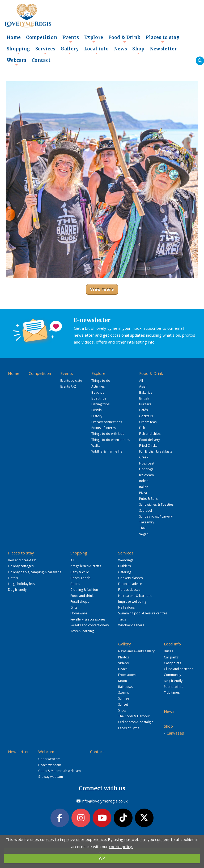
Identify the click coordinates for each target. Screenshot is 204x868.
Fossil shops (80, 602)
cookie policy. (121, 847)
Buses (168, 651)
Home (14, 38)
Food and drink (82, 596)
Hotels (13, 578)
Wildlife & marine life (107, 451)
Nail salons (126, 607)
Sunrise (124, 698)
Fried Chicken (149, 446)
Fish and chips (150, 434)
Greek (144, 457)
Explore (94, 39)
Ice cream (146, 475)
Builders (124, 566)
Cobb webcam (49, 759)
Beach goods (80, 578)
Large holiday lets (21, 584)
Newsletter (163, 49)
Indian (144, 481)
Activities (98, 386)
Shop (138, 50)
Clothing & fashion (84, 590)
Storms (124, 693)
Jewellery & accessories (88, 619)
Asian (143, 386)
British (144, 398)
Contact (41, 60)
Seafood (146, 511)
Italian (144, 487)
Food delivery (150, 440)
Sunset (123, 704)
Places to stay (163, 39)
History (97, 416)
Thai (142, 528)
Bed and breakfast (22, 560)
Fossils (96, 410)
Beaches (98, 392)
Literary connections (107, 422)
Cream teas (148, 422)
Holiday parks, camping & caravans (35, 572)
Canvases (175, 733)
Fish (142, 428)
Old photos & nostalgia (136, 722)
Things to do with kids (108, 434)
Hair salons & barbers (135, 596)
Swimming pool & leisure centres (143, 613)
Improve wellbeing (132, 602)
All (141, 381)
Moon (123, 681)
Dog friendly (17, 590)
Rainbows (126, 687)
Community (173, 675)
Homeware (79, 613)
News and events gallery (136, 651)
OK (102, 858)
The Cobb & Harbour (134, 716)
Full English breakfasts (156, 451)
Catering (125, 572)
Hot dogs (146, 469)
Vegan (144, 534)
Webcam (16, 62)
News (120, 49)
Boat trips (99, 398)
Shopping (18, 50)
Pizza (143, 493)
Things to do (101, 381)
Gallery (70, 50)
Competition (42, 38)
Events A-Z (68, 386)
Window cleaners (131, 625)
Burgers (145, 404)
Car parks (171, 657)
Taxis (122, 619)
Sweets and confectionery (90, 625)
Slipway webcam (51, 777)
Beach (123, 669)
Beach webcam (50, 765)
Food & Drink (124, 39)
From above (127, 675)
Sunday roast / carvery (156, 516)
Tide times (172, 693)
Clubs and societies (178, 669)
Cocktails (146, 416)
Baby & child (80, 572)
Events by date (71, 381)
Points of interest (104, 428)
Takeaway (147, 522)
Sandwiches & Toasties (156, 504)
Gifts (74, 607)
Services (45, 50)
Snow (122, 710)
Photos (124, 657)
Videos (123, 663)
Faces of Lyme (129, 728)
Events (71, 39)
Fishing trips (100, 404)
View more (102, 289)
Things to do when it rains (111, 440)
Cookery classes (130, 578)
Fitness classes (129, 590)
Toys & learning (82, 631)
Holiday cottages (21, 566)
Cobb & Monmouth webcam (59, 771)
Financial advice (130, 584)
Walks (96, 446)
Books (75, 584)
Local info (96, 50)
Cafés (143, 410)
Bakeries (146, 392)
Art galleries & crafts (86, 566)
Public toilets (173, 687)
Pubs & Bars (148, 499)
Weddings (126, 560)
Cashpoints (172, 663)
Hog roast (147, 463)
